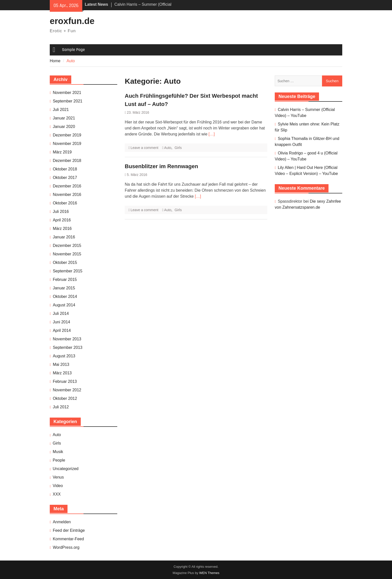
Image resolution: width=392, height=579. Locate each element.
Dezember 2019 (67, 135)
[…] (212, 134)
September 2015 (67, 271)
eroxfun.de (72, 21)
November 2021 (67, 93)
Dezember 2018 (67, 161)
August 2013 (64, 356)
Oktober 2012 (65, 398)
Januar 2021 (64, 118)
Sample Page (73, 50)
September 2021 (67, 101)
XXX (57, 494)
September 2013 (67, 347)
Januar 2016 (64, 237)
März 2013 (62, 373)
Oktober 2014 (65, 296)
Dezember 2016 (67, 186)
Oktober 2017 (65, 178)
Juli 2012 (61, 407)
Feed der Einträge (69, 530)
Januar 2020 (64, 127)
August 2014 (64, 305)
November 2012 (67, 390)
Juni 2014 (61, 322)
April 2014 (62, 330)
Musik (58, 452)
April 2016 (62, 220)
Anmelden (62, 522)
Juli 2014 (61, 313)
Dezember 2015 (67, 246)
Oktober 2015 (65, 263)
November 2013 (67, 339)
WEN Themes (209, 573)
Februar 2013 (65, 381)
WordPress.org (66, 547)
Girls (178, 148)
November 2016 (67, 195)
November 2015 (67, 254)
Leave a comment (144, 148)
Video (58, 486)
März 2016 (62, 229)
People (59, 460)
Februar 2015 (65, 280)
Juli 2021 (61, 110)
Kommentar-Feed (68, 539)
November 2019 (67, 144)
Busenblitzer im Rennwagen (161, 166)
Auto (168, 148)
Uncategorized (66, 469)
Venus (58, 477)
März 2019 (62, 152)
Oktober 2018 (65, 169)
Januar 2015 (64, 288)
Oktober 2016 (65, 203)
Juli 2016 (61, 212)
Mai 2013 (61, 364)
